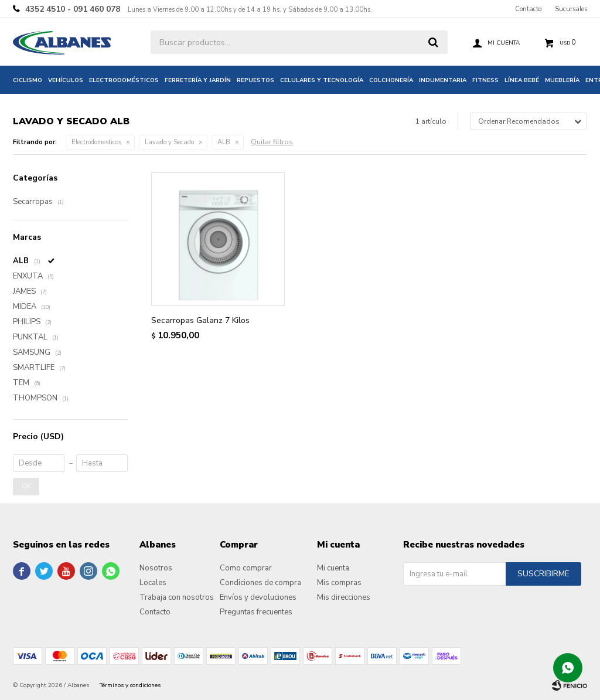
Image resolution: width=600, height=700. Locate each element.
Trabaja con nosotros (177, 597)
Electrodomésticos (124, 80)
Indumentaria (443, 80)
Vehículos (66, 80)
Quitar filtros (272, 142)
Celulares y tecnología (322, 80)
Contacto (528, 9)
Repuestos (255, 80)
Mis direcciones (344, 597)
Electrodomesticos (96, 142)
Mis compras (339, 583)
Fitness (485, 80)
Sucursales (571, 9)
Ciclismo (28, 80)
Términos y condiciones (130, 685)
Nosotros (156, 568)
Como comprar (246, 568)
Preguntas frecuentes (256, 612)
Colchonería (391, 80)
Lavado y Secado (169, 142)
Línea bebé (522, 80)
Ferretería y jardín (198, 80)
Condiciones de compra (260, 583)
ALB (224, 142)
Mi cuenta (333, 568)
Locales (153, 583)
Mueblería (562, 80)
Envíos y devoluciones (258, 597)
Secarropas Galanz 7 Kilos (200, 320)
